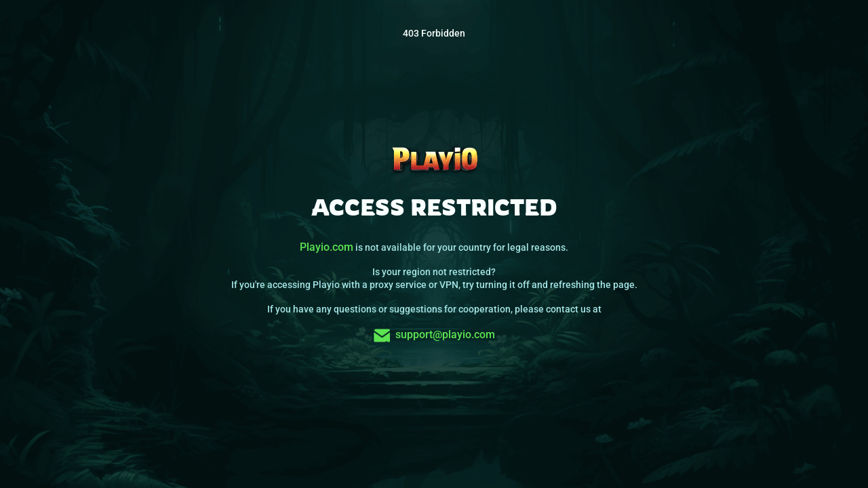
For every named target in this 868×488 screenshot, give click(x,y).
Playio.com (327, 247)
